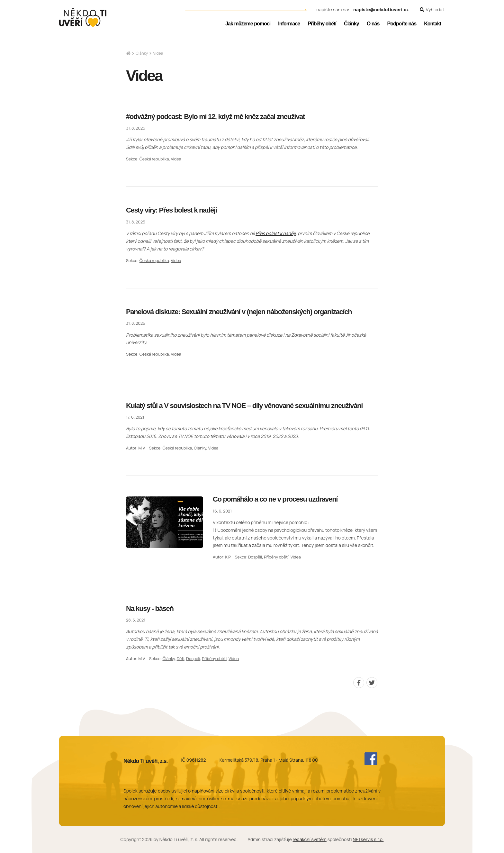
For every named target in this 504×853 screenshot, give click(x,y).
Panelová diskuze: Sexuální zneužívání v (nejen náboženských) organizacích (239, 312)
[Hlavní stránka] (128, 54)
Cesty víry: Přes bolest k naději (171, 210)
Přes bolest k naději (276, 233)
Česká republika (154, 159)
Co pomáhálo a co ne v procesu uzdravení (275, 499)
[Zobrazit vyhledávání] (432, 10)
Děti (181, 659)
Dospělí (255, 557)
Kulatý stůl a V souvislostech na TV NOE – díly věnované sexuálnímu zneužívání (244, 406)
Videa (176, 159)
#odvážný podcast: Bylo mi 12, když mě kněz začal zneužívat (215, 117)
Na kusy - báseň (150, 608)
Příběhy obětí (276, 557)
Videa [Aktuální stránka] (158, 53)
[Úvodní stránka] (83, 17)
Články (142, 53)
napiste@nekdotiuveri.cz (381, 10)
